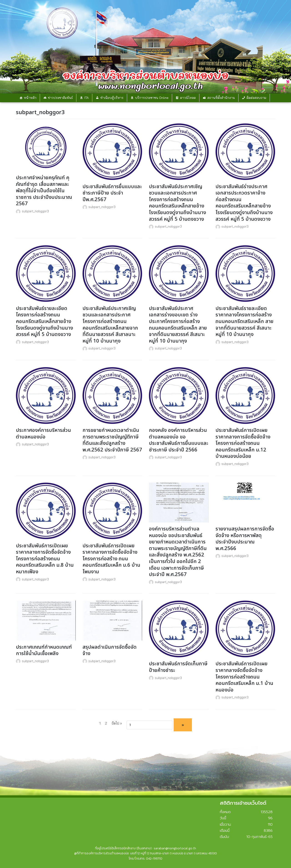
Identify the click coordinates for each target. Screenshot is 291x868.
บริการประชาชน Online (152, 98)
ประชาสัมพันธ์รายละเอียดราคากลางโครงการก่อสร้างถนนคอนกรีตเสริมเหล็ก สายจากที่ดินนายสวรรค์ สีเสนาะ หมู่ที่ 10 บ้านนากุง (245, 321)
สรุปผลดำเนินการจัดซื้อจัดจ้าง (110, 650)
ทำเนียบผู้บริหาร (112, 98)
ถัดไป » (117, 723)
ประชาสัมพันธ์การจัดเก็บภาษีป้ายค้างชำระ (178, 667)
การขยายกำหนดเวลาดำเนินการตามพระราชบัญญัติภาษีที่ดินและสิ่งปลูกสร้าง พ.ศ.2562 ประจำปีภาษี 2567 (112, 440)
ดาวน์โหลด (188, 98)
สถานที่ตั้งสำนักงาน (221, 98)
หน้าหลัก (30, 98)
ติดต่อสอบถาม (256, 98)
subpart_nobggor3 (35, 211)
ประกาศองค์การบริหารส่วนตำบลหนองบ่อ (43, 434)
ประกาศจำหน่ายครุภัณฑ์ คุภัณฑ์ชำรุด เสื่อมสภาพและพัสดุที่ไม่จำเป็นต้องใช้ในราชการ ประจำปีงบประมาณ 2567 (44, 191)
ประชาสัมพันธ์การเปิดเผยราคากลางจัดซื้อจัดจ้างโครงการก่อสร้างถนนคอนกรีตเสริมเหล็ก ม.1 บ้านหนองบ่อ (244, 677)
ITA (87, 98)
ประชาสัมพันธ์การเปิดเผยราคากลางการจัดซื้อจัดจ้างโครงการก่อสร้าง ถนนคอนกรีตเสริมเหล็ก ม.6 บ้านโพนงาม (111, 559)
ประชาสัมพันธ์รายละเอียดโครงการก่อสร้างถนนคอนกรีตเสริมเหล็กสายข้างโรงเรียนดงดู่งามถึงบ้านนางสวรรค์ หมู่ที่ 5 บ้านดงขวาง (44, 321)
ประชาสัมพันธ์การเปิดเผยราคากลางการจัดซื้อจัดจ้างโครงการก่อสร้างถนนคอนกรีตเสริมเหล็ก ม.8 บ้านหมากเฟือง (45, 559)
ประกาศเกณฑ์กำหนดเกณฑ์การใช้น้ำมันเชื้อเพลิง (44, 650)
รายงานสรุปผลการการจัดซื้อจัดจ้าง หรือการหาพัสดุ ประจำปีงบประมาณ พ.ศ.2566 (245, 539)
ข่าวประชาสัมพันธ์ (60, 98)
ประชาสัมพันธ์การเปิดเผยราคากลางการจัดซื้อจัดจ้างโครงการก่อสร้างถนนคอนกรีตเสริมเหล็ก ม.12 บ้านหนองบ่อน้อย (243, 443)
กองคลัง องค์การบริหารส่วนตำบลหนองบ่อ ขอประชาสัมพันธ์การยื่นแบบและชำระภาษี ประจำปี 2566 (179, 440)
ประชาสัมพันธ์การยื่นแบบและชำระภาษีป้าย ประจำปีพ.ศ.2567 (112, 193)
